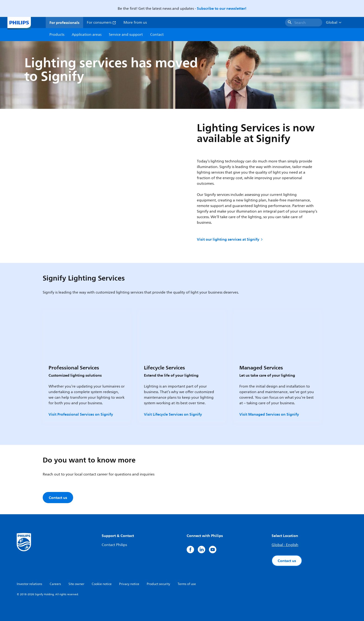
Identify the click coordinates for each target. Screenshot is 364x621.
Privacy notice (129, 584)
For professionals (64, 23)
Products (57, 35)
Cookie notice (102, 584)
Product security (158, 584)
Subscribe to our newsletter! (222, 8)
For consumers (101, 23)
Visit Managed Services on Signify (269, 414)
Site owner (76, 584)
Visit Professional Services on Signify (81, 414)
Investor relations (29, 584)
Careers (55, 584)
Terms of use (187, 584)
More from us (135, 23)
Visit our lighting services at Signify (230, 239)
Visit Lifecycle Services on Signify (173, 414)
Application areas (87, 35)
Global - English (285, 545)
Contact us (287, 561)
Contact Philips (114, 545)
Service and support (126, 35)
